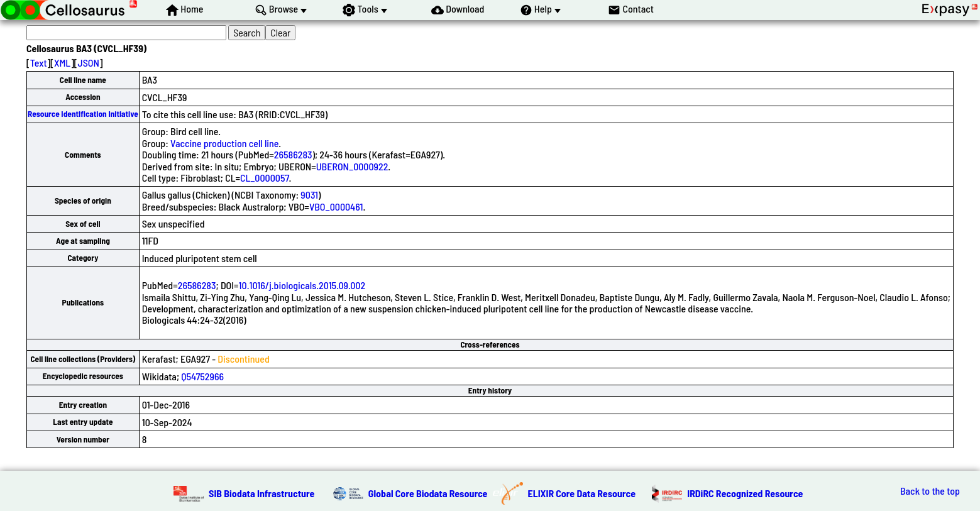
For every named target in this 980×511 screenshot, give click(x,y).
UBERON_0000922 (352, 166)
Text (39, 63)
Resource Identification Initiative (83, 114)
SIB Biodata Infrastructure (262, 493)
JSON (89, 63)
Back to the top (930, 491)
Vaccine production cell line (224, 143)
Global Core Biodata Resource (428, 493)
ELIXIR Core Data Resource (582, 493)
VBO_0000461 (336, 206)
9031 (309, 195)
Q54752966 (202, 376)
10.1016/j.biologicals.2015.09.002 (302, 285)
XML (62, 63)
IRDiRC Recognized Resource (745, 493)
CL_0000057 (265, 178)
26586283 (293, 154)
